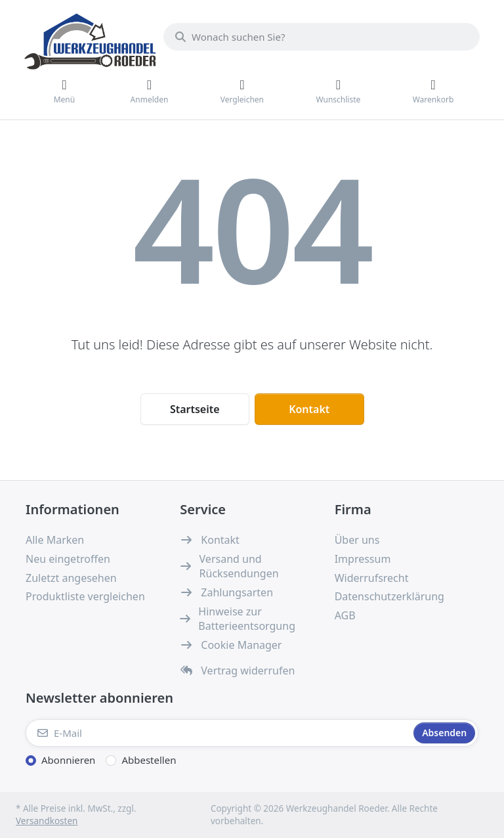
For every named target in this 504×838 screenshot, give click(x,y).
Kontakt (309, 409)
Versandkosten (47, 821)
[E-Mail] (218, 733)
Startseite (195, 409)
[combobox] (322, 37)
